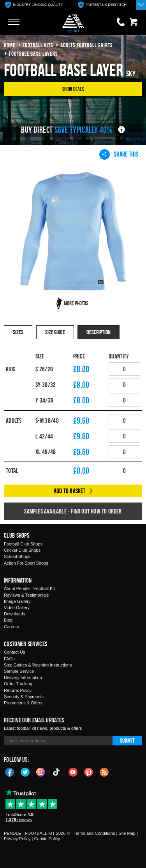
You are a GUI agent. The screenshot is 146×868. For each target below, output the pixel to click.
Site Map (127, 833)
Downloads (14, 614)
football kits (38, 45)
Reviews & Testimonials (26, 595)
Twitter (25, 772)
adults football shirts (87, 45)
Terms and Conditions (94, 833)
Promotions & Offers (23, 703)
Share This (119, 154)
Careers (11, 627)
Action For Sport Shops (26, 563)
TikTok (57, 772)
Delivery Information (23, 677)
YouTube (73, 772)
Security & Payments (24, 697)
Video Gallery (17, 608)
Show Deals (73, 89)
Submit (127, 741)
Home (10, 45)
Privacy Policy (17, 839)
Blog (8, 620)
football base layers (33, 54)
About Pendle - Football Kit (29, 588)
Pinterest (89, 772)
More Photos (76, 303)
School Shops (17, 556)
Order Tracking (18, 684)
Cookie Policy (47, 839)
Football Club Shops (23, 544)
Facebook (10, 772)
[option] (34, 5)
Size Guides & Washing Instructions (38, 665)
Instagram (41, 772)
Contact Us (14, 652)
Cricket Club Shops (22, 550)
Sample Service (19, 671)
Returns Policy (18, 690)
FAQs (9, 659)
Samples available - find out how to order (73, 511)
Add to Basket (70, 491)
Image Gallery (17, 601)
